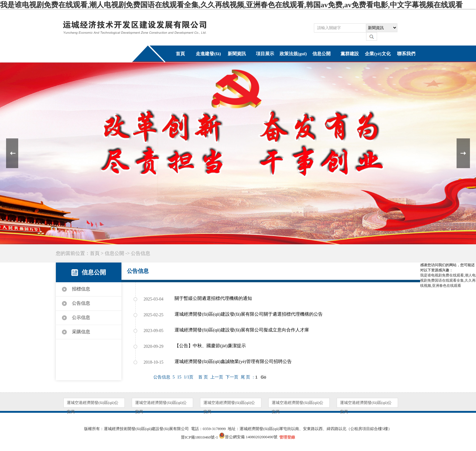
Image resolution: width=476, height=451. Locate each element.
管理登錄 (287, 437)
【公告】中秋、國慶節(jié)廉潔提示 (210, 346)
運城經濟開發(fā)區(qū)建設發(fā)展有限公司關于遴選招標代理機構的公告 (249, 314)
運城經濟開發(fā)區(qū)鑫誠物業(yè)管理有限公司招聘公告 (233, 361)
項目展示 (265, 54)
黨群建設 (350, 54)
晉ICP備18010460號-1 (199, 437)
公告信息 (81, 303)
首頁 (180, 54)
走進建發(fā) (208, 54)
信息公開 (321, 54)
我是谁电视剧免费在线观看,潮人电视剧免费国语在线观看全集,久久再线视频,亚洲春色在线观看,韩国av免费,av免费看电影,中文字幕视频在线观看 (231, 5)
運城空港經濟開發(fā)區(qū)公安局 (93, 404)
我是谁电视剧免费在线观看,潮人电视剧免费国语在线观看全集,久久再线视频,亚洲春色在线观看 (448, 280)
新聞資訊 (237, 54)
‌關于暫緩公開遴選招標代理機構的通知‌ (213, 298)
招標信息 (81, 289)
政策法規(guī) (293, 54)
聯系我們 (406, 54)
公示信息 (81, 317)
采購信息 (81, 332)
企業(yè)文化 (378, 54)
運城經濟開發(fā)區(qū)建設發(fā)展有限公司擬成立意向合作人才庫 (242, 330)
